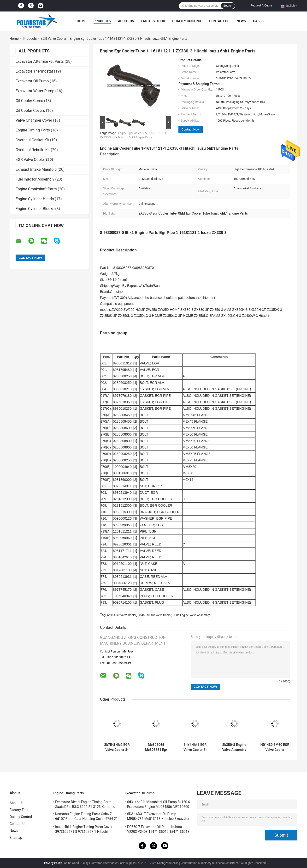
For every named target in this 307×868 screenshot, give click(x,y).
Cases (258, 21)
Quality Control (187, 21)
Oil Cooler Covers (30, 111)
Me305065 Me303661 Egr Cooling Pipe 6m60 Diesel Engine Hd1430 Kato (156, 747)
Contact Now (191, 129)
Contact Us (219, 21)
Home (82, 21)
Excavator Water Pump (35, 91)
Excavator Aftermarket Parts (40, 61)
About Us (126, 21)
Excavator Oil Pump (32, 81)
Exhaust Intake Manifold (36, 169)
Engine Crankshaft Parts (36, 189)
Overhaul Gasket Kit (32, 140)
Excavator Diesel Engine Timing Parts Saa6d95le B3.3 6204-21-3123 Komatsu (85, 804)
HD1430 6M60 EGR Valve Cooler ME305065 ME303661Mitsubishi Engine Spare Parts (275, 747)
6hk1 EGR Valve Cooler (122, 615)
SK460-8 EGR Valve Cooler (155, 615)
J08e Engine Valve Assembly (191, 615)
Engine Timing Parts (33, 130)
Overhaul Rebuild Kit (33, 150)
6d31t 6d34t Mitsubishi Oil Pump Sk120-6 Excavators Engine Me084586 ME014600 (159, 804)
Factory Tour (153, 21)
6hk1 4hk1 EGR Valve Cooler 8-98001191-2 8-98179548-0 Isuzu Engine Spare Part (195, 747)
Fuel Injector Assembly (35, 179)
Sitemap (16, 838)
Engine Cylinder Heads (35, 199)
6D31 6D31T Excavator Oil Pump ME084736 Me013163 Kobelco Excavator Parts (158, 817)
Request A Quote (261, 6)
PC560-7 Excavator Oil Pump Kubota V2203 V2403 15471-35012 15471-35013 (158, 829)
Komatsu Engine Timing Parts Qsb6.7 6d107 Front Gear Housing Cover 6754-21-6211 (87, 817)
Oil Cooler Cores (29, 101)
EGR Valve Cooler (53, 39)
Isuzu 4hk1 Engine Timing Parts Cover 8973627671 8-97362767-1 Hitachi (84, 829)
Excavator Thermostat (34, 71)
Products (102, 21)
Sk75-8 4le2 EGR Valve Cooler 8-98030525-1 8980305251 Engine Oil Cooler (117, 747)
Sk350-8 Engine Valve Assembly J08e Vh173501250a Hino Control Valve (234, 747)
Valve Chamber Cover (34, 120)
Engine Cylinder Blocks (35, 209)
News (241, 21)
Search (228, 6)
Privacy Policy (53, 863)
